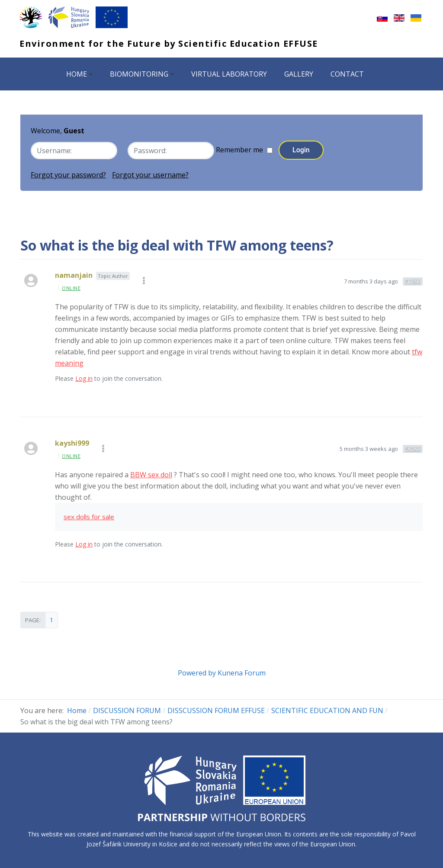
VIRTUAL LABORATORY (229, 74)
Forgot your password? (68, 174)
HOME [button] (79, 74)
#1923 (413, 280)
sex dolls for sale (89, 515)
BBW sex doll (151, 473)
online (71, 287)
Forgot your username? (150, 174)
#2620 (413, 447)
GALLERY (299, 74)
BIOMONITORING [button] (142, 74)
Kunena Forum (242, 672)
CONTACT (347, 74)
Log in (84, 378)
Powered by (197, 672)
